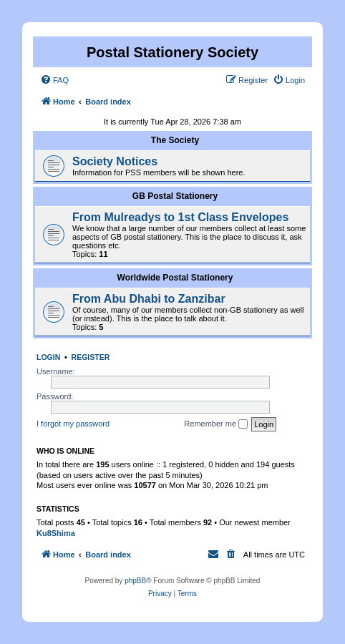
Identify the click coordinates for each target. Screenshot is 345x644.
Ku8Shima (56, 533)
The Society (175, 140)
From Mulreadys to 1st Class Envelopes (180, 217)
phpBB (135, 581)
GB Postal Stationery (175, 196)
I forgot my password (73, 424)
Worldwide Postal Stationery (175, 278)
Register (91, 357)
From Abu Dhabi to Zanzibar (149, 299)
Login (48, 357)
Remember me (216, 424)
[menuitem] (54, 80)
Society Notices (115, 161)
